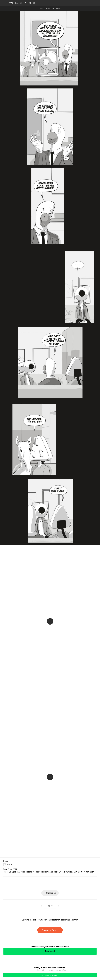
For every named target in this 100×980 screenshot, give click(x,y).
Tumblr (60, 884)
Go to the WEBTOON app (50, 975)
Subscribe (51, 893)
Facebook (40, 884)
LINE (31, 884)
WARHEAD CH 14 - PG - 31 (22, 3)
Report (50, 906)
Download (50, 951)
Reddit (69, 884)
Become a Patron (50, 930)
